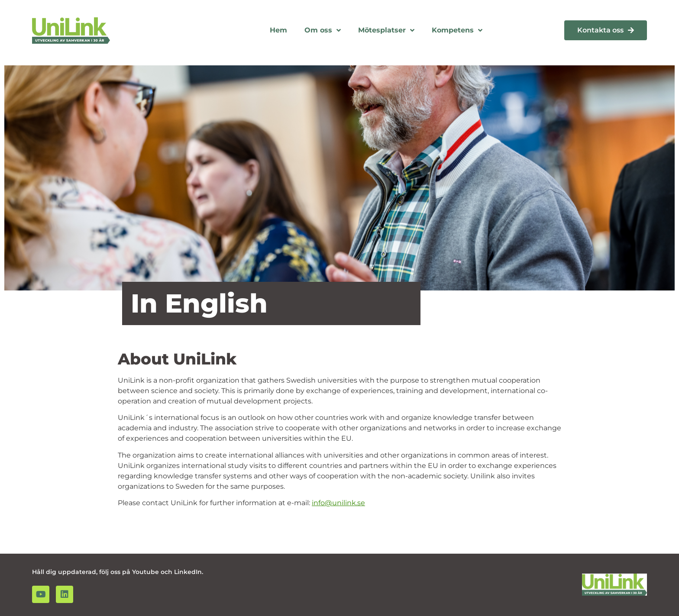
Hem (278, 30)
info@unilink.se (338, 503)
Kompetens (457, 30)
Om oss (323, 30)
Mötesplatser (386, 30)
